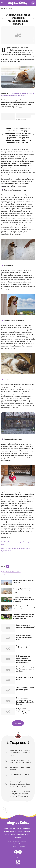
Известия (22, 846)
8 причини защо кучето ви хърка (25, 678)
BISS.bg (27, 834)
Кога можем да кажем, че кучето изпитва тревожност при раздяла (18, 94)
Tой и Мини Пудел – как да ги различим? (23, 581)
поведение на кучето (8, 574)
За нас (10, 841)
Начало (3, 8)
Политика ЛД (15, 846)
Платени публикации (12, 844)
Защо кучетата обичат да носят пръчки (25, 688)
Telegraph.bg (18, 837)
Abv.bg (6, 828)
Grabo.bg (6, 831)
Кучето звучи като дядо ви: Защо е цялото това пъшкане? (25, 669)
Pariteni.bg (13, 831)
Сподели (5, 566)
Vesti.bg (7, 834)
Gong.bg (19, 828)
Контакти (23, 841)
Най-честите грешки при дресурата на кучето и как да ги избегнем (24, 599)
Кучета (10, 8)
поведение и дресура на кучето (11, 572)
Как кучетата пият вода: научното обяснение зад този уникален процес (24, 659)
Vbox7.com (12, 828)
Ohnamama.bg (26, 828)
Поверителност (23, 844)
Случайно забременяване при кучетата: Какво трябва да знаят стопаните (24, 616)
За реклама (16, 841)
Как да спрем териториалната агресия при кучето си (24, 711)
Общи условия (24, 857)
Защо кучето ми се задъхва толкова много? (25, 626)
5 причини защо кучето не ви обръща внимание (25, 647)
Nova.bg (13, 834)
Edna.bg (20, 831)
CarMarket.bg (20, 834)
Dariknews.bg (27, 831)
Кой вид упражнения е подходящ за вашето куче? (24, 637)
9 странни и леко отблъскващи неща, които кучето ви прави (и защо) (25, 701)
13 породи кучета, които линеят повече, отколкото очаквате (23, 591)
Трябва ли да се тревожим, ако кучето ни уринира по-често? (24, 607)
